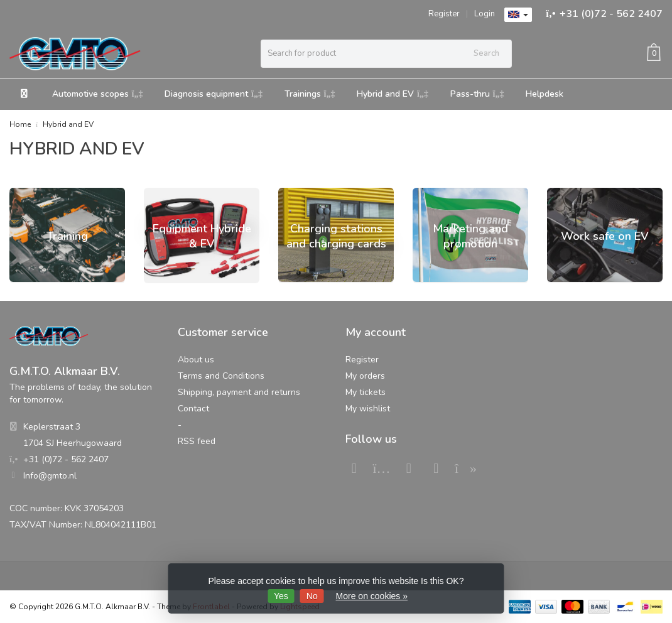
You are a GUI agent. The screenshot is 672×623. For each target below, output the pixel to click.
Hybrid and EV (393, 94)
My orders (365, 376)
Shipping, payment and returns (239, 392)
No (312, 596)
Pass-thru (477, 94)
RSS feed (197, 441)
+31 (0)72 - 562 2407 (611, 14)
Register (444, 14)
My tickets (366, 392)
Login (485, 14)
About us (196, 360)
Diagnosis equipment (214, 94)
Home (20, 124)
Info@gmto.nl (50, 476)
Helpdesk (545, 94)
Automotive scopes (98, 94)
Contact (193, 409)
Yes (281, 596)
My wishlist (368, 409)
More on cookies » (372, 596)
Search (486, 53)
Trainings (310, 94)
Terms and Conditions (221, 376)
